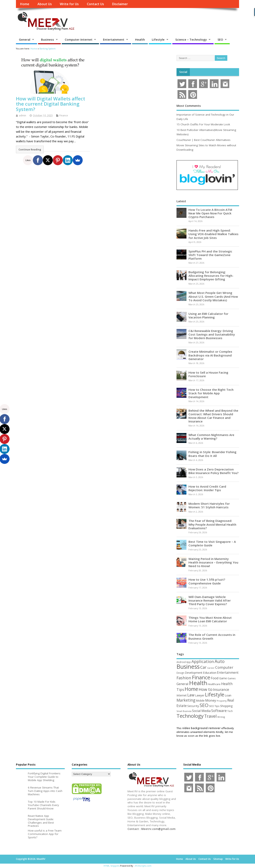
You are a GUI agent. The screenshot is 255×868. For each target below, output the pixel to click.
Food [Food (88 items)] (215, 678)
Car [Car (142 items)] (203, 667)
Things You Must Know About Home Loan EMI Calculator (210, 619)
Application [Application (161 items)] (203, 661)
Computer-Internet (79, 39)
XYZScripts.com (143, 866)
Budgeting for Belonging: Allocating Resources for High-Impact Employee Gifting (211, 276)
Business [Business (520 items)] (188, 666)
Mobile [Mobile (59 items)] (200, 701)
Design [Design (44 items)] (180, 673)
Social (183, 72)
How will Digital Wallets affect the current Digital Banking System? (51, 104)
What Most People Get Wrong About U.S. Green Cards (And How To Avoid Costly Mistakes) (213, 296)
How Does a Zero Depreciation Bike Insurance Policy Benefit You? (213, 471)
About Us (45, 4)
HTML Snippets (112, 866)
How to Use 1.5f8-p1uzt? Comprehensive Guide (207, 581)
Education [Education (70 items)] (210, 673)
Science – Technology (191, 39)
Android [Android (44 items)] (181, 662)
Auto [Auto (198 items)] (220, 661)
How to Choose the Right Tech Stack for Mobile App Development (211, 393)
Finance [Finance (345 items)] (201, 677)
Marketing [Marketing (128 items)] (186, 700)
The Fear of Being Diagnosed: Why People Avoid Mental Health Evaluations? (212, 524)
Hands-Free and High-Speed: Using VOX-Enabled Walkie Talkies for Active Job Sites (213, 234)
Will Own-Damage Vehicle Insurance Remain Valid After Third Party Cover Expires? (210, 600)
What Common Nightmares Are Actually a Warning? (211, 437)
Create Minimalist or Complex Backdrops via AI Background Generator (210, 355)
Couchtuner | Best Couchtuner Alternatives (204, 140)
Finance (64, 115)
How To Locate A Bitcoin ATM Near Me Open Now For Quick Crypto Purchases (210, 213)
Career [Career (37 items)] (211, 668)
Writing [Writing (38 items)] (221, 717)
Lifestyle (158, 39)
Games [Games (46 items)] (231, 678)
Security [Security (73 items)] (193, 706)
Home (25, 4)
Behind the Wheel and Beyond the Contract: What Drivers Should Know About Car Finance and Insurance (213, 416)
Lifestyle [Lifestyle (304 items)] (215, 694)
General (25, 39)
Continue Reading (30, 149)
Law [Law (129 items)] (191, 695)
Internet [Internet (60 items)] (182, 695)
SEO (220, 39)
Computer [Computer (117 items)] (224, 667)
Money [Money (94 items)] (211, 700)
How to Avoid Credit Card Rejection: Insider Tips (207, 488)
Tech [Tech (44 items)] (230, 711)
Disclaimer (120, 4)
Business (48, 39)
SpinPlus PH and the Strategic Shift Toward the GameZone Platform (210, 255)
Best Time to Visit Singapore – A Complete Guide (212, 543)
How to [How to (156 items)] (205, 689)
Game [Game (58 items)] (223, 678)
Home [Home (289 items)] (191, 689)
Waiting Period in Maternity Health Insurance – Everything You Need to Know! (213, 562)
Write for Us (69, 4)
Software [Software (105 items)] (219, 711)
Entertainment (114, 39)
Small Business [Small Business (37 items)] (184, 711)
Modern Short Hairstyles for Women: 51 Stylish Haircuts (209, 505)
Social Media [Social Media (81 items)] (201, 711)
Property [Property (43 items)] (222, 701)
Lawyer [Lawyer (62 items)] (200, 695)
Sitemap (218, 859)
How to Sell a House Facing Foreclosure (208, 374)
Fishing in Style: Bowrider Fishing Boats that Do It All (212, 454)
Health (140, 39)
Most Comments (189, 106)
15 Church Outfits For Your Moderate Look (203, 124)
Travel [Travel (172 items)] (210, 716)
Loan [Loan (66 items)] (228, 695)
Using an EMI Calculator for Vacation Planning (208, 315)
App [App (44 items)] (189, 662)
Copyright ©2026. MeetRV (31, 859)
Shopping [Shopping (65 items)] (226, 706)
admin (23, 115)
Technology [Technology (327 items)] (190, 716)
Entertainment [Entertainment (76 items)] (228, 673)
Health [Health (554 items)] (198, 683)
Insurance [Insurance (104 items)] (221, 689)
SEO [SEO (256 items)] (204, 705)
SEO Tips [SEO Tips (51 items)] (214, 706)
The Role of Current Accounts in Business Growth (212, 636)
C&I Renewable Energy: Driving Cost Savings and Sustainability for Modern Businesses (212, 334)
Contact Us (95, 4)
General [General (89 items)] (182, 684)
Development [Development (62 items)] (194, 673)
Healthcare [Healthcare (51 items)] (214, 684)
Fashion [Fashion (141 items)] (184, 678)
